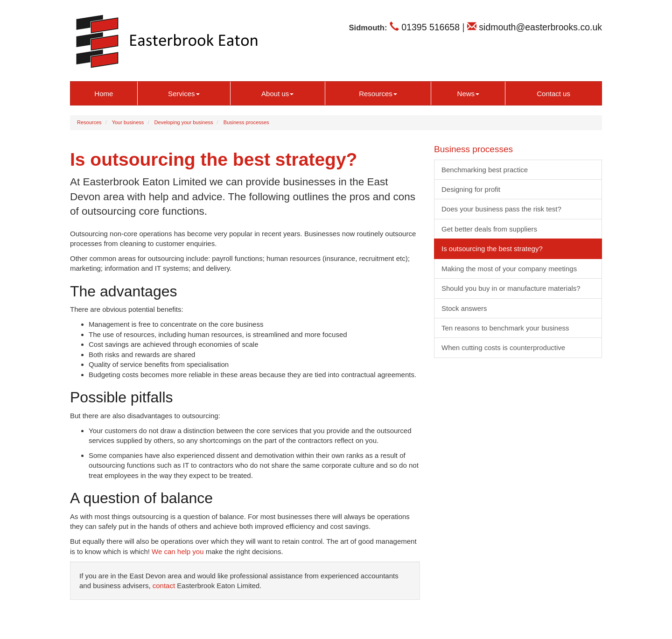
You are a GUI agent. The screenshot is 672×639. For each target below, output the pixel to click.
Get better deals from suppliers (489, 229)
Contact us (553, 94)
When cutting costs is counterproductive (503, 348)
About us (277, 94)
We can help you (178, 551)
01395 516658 (425, 27)
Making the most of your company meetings (509, 269)
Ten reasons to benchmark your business (505, 328)
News (469, 94)
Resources (378, 94)
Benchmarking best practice (485, 170)
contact (164, 586)
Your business (128, 122)
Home (104, 94)
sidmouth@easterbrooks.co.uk (535, 27)
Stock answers (464, 308)
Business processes (246, 122)
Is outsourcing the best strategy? (492, 249)
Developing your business (184, 122)
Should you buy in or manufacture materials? (511, 288)
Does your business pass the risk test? (501, 209)
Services (184, 94)
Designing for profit (471, 189)
